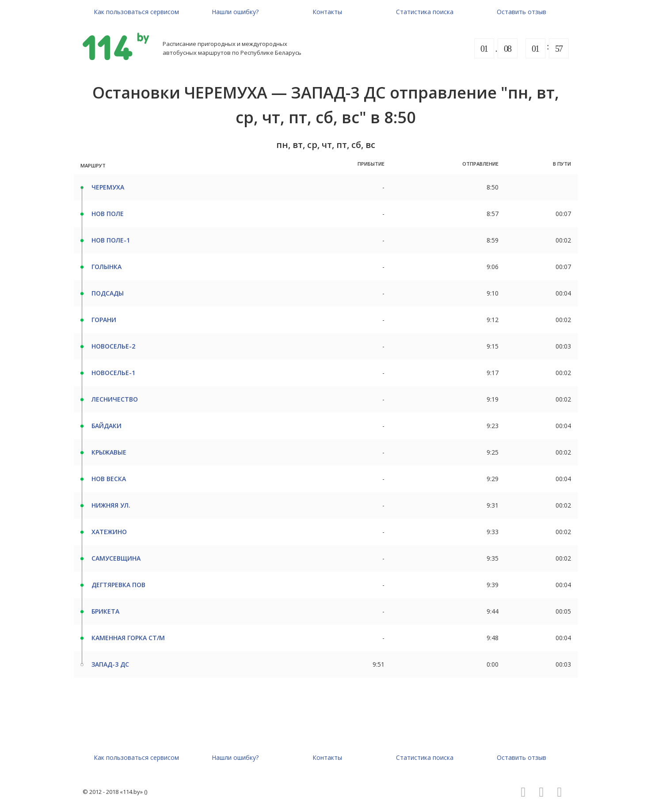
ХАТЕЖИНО (109, 532)
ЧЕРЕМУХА (108, 187)
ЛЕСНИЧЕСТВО (115, 399)
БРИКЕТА (105, 611)
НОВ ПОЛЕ (108, 214)
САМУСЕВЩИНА (116, 558)
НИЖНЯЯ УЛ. (111, 505)
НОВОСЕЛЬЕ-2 (113, 346)
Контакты (327, 12)
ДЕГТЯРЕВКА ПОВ (118, 585)
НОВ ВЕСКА (109, 479)
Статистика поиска (425, 12)
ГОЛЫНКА (107, 267)
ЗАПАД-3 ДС (110, 664)
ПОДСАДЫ (108, 293)
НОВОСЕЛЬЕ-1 (113, 373)
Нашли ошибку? (235, 12)
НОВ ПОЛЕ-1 (111, 240)
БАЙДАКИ (107, 426)
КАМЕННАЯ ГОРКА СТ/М (128, 638)
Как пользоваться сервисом (136, 12)
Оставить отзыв (522, 12)
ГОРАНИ (104, 320)
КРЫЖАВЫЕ (109, 452)
